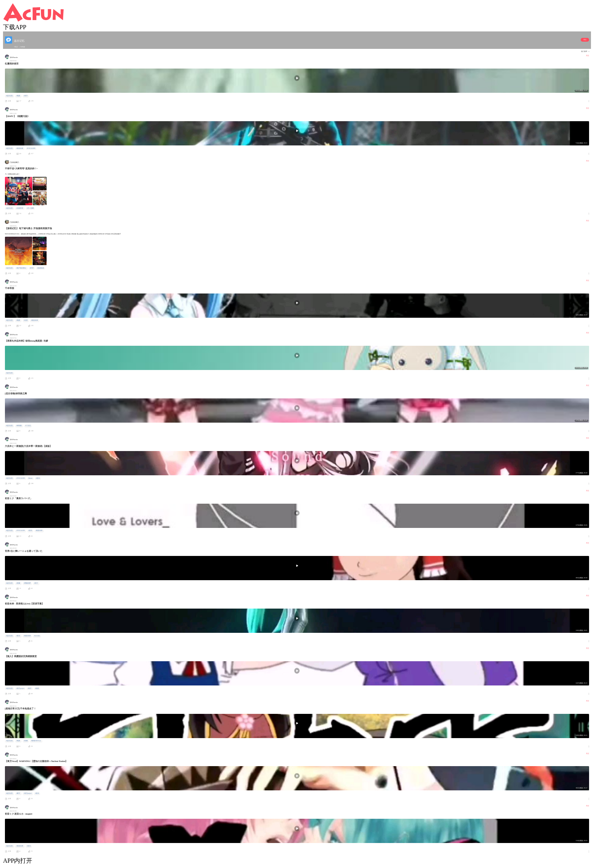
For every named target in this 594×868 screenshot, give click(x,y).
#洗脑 (18, 583)
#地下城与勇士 (21, 268)
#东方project (20, 688)
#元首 (26, 320)
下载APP (15, 27)
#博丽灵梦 (27, 583)
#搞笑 (37, 688)
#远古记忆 (9, 96)
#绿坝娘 (19, 426)
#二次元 (28, 426)
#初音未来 (20, 148)
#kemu (30, 478)
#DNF (32, 268)
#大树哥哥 (20, 208)
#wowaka (37, 636)
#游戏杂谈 (41, 268)
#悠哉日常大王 (36, 741)
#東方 (18, 793)
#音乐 (38, 478)
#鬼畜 (18, 96)
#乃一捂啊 (30, 208)
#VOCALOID (31, 148)
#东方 (26, 96)
